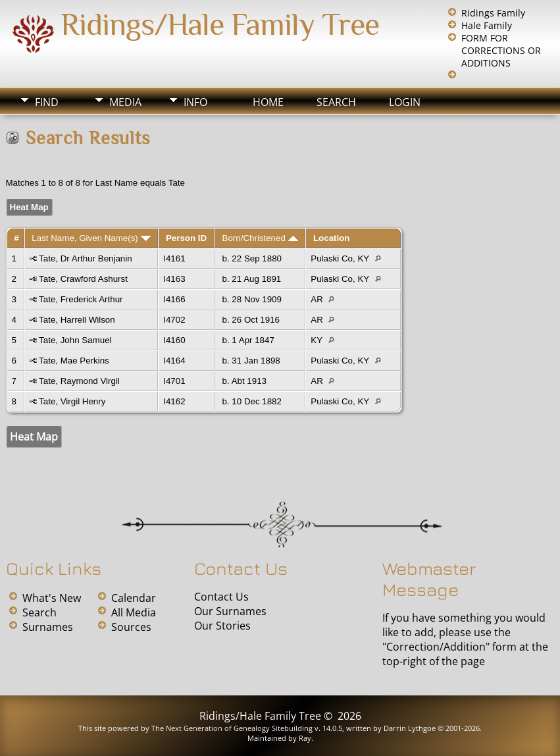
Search (336, 102)
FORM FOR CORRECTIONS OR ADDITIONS (501, 50)
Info (195, 102)
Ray (305, 738)
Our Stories (222, 626)
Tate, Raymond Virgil (79, 381)
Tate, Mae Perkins (74, 361)
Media (125, 102)
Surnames (48, 627)
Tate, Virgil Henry (72, 401)
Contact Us (221, 597)
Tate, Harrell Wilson (77, 320)
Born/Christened (260, 238)
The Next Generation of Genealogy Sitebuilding (232, 728)
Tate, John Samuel (75, 340)
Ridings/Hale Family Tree (220, 24)
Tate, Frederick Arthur (81, 299)
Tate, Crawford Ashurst (83, 279)
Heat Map (29, 207)
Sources (131, 627)
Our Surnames (230, 611)
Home (268, 102)
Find (47, 102)
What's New (52, 598)
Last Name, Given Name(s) (91, 238)
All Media (134, 612)
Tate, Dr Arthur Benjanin (86, 258)
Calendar (134, 598)
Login (405, 102)
